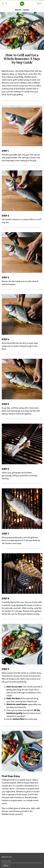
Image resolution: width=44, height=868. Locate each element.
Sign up (6, 865)
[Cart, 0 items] (39, 4)
